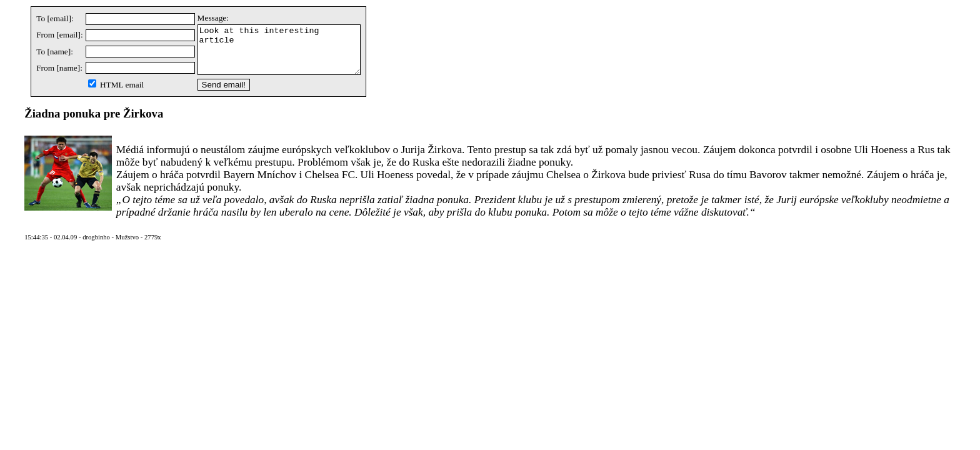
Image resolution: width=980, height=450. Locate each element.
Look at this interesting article (288, 54)
